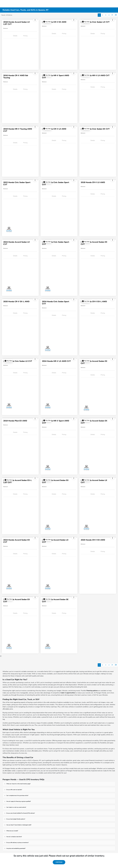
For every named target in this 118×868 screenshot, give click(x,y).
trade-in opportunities (68, 693)
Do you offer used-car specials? (14, 790)
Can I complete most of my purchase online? (17, 796)
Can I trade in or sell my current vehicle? (16, 807)
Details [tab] (15, 36)
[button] (47, 22)
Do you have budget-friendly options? (16, 819)
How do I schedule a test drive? (14, 837)
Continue (59, 862)
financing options (92, 691)
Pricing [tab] (25, 36)
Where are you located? (12, 831)
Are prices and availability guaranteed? (16, 848)
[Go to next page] (112, 15)
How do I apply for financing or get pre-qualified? (19, 801)
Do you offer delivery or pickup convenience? (17, 843)
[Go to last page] (116, 15)
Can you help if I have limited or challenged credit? (19, 825)
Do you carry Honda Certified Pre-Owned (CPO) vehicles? (21, 813)
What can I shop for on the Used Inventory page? (18, 784)
